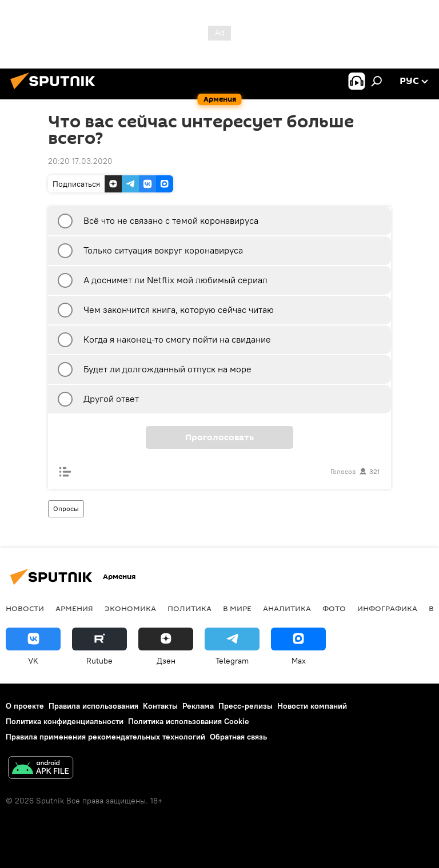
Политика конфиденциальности (65, 721)
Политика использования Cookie (189, 721)
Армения (74, 608)
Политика (189, 608)
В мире (237, 608)
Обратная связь (238, 737)
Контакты (160, 706)
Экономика (130, 608)
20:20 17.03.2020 (80, 161)
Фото (334, 608)
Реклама (198, 706)
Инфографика (387, 608)
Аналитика (287, 608)
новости (25, 608)
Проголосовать (219, 437)
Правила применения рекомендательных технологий (105, 737)
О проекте (25, 706)
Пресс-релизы (246, 706)
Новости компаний (312, 706)
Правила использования (93, 706)
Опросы (66, 509)
